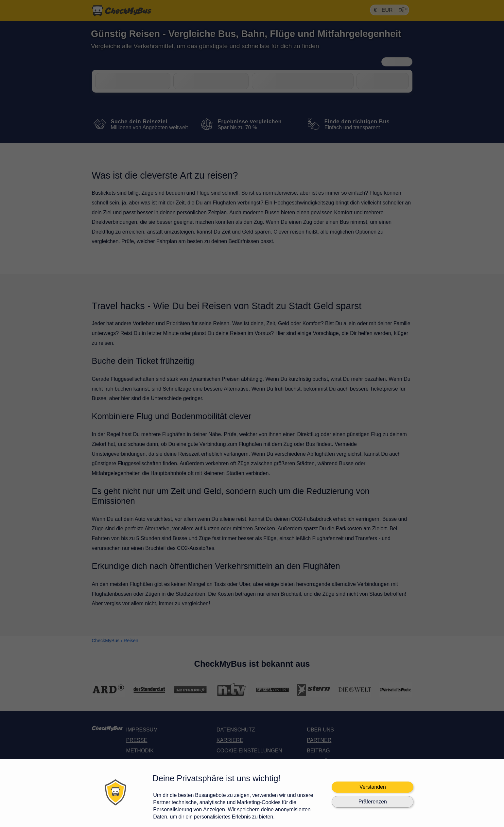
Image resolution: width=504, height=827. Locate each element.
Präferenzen (373, 802)
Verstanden (373, 787)
